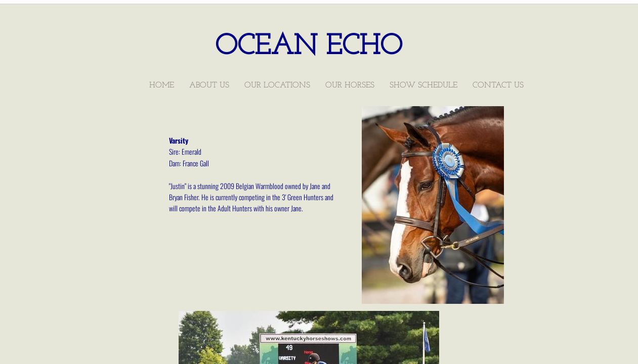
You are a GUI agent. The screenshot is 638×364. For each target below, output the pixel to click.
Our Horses (350, 85)
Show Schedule (423, 85)
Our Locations (277, 85)
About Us (209, 85)
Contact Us (498, 85)
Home (162, 85)
